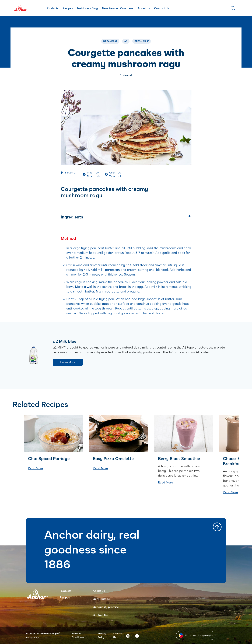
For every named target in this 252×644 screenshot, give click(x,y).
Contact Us (162, 8)
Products (53, 8)
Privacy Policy (102, 635)
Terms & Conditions (78, 635)
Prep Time (90, 174)
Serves (69, 173)
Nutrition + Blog (87, 8)
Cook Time (112, 174)
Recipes (68, 8)
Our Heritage (101, 599)
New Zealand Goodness (118, 8)
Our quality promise (106, 607)
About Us (144, 8)
